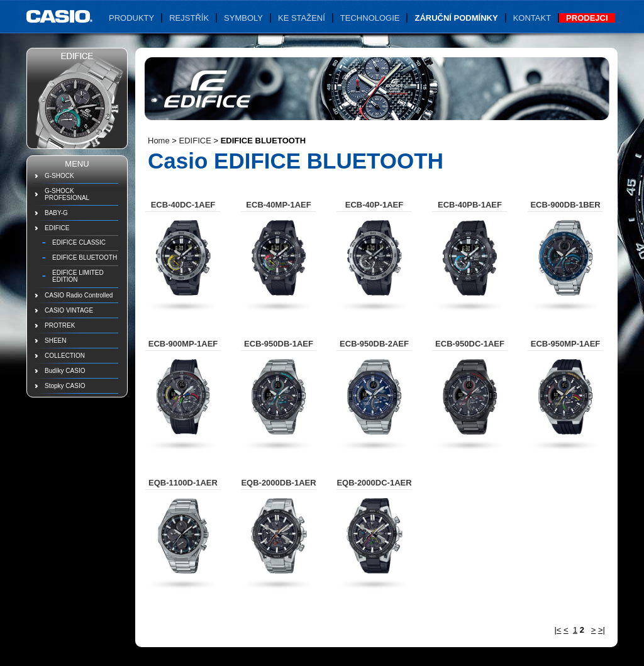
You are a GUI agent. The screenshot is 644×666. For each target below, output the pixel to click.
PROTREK (60, 325)
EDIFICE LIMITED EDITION (78, 276)
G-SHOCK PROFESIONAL (67, 194)
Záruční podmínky (456, 18)
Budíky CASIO (65, 371)
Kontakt (532, 18)
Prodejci (587, 18)
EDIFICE (57, 228)
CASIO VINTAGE (69, 310)
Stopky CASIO (65, 386)
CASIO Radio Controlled (79, 295)
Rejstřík (189, 18)
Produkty (131, 18)
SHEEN (55, 341)
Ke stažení (302, 18)
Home (159, 141)
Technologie (370, 18)
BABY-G (56, 213)
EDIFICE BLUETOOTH (85, 258)
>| (602, 630)
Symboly (243, 18)
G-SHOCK (59, 176)
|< (558, 630)
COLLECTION (65, 356)
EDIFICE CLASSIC (79, 242)
